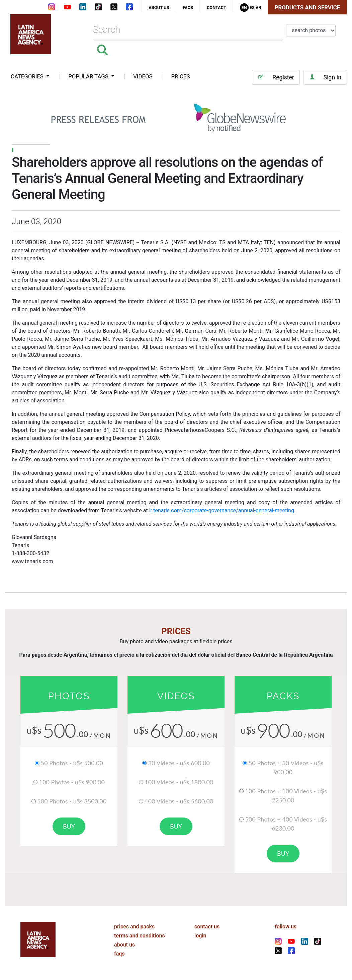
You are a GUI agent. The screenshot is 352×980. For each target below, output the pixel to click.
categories (28, 76)
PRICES (181, 76)
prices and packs (134, 927)
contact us (207, 927)
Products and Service (307, 7)
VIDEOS (143, 76)
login (200, 936)
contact (216, 8)
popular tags (89, 76)
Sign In (325, 77)
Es (252, 8)
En (244, 8)
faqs (188, 8)
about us (159, 8)
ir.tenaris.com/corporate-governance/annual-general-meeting (222, 510)
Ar (258, 8)
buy (69, 826)
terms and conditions (140, 936)
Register (276, 77)
